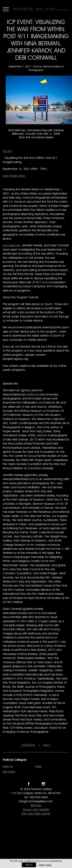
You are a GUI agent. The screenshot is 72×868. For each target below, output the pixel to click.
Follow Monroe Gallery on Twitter (36, 784)
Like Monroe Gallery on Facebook (29, 784)
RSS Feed (9, 772)
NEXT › (47, 745)
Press (38, 766)
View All (8, 766)
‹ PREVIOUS (28, 745)
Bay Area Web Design (36, 814)
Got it (29, 865)
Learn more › (46, 865)
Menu (6, 9)
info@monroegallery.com (36, 801)
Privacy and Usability (36, 810)
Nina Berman (11, 245)
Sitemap (36, 805)
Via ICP (7, 151)
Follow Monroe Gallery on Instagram (43, 784)
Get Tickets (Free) (14, 176)
